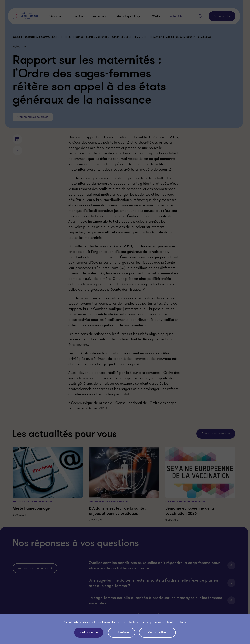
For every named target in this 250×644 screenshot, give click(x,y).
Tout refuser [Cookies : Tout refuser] (122, 632)
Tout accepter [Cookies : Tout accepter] (89, 632)
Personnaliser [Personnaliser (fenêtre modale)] (157, 632)
